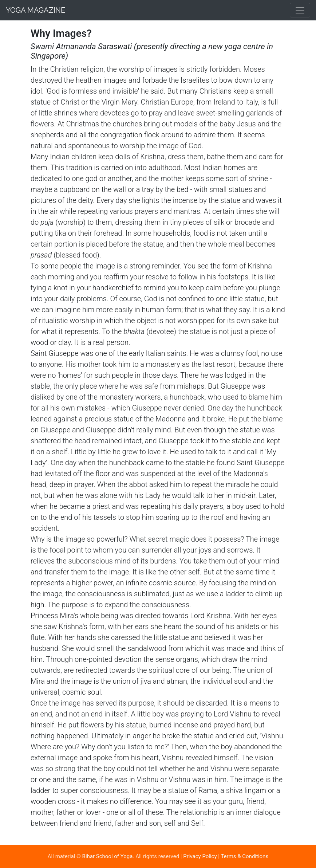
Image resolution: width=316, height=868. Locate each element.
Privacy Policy (200, 856)
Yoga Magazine (35, 10)
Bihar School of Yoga (108, 856)
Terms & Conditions (244, 856)
